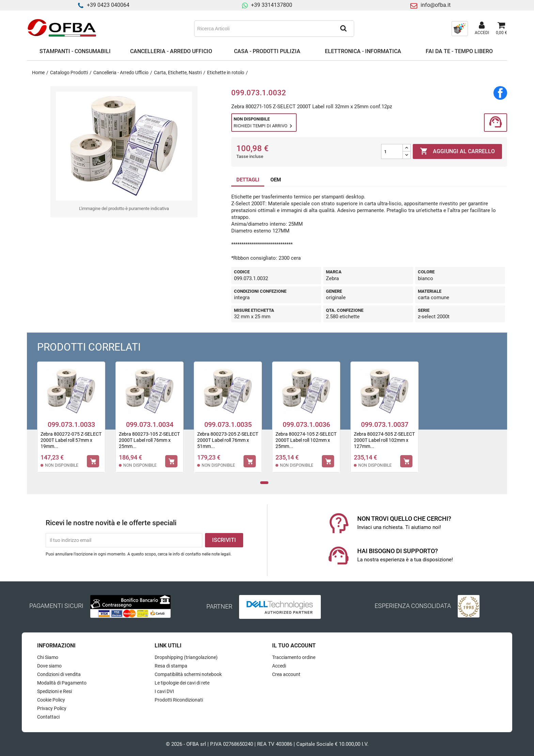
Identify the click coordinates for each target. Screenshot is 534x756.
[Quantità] (392, 151)
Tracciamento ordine (294, 657)
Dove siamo (49, 666)
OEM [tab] (276, 180)
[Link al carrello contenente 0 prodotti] (501, 29)
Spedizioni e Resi (54, 691)
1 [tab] (264, 483)
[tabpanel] (71, 421)
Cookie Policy (51, 700)
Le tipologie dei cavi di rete (182, 683)
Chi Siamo (48, 657)
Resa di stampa (171, 666)
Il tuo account (294, 646)
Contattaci (48, 717)
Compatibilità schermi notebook (188, 674)
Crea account (286, 674)
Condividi (500, 93)
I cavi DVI (164, 691)
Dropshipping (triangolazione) (186, 657)
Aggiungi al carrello (457, 151)
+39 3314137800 (272, 5)
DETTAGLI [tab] (248, 180)
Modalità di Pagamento (62, 683)
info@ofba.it (436, 5)
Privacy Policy (52, 708)
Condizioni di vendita (59, 674)
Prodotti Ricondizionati (179, 700)
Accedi (279, 666)
